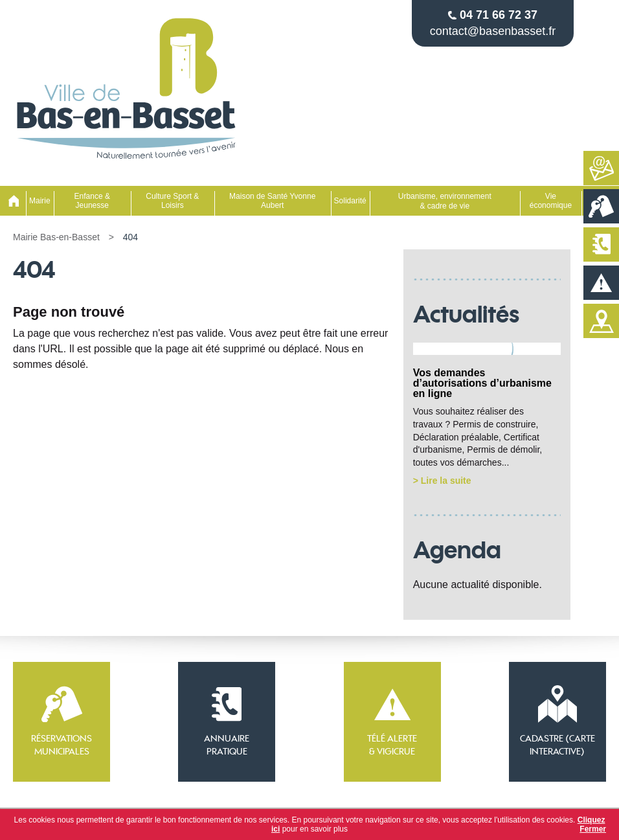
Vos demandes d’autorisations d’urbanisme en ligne (482, 383)
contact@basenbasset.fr (493, 31)
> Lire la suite (442, 481)
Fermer (593, 829)
